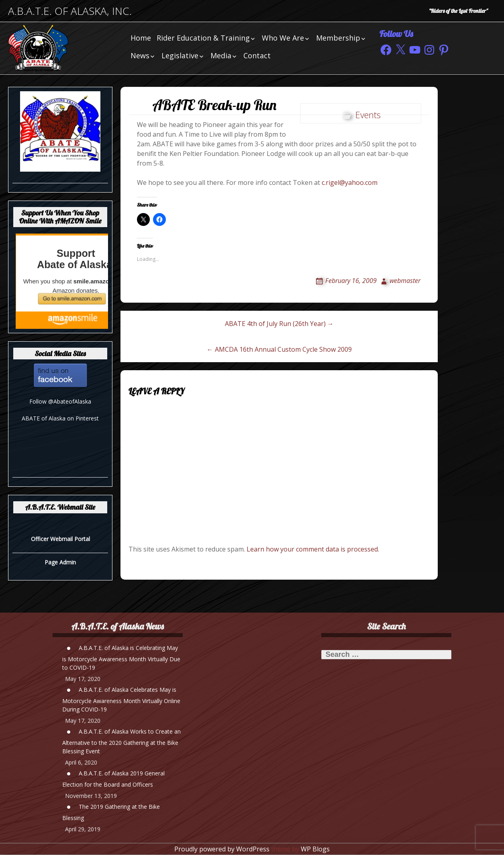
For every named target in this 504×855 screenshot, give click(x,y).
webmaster (405, 281)
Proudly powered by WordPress (222, 849)
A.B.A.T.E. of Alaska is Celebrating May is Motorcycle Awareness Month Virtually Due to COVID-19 (121, 658)
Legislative (180, 55)
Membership (338, 38)
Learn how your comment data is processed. (313, 549)
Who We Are (283, 38)
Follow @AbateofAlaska (60, 401)
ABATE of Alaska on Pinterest (60, 418)
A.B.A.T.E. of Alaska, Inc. (70, 11)
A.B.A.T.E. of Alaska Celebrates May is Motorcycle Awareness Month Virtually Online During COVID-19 (121, 699)
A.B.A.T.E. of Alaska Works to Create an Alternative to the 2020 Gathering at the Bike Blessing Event (121, 741)
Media (221, 55)
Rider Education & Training (203, 38)
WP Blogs (315, 849)
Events (368, 115)
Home (141, 38)
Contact (257, 55)
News (140, 55)
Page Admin (60, 562)
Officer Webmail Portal (60, 539)
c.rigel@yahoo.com (350, 182)
